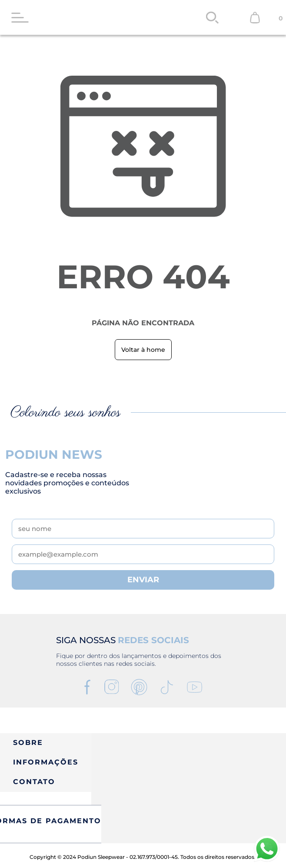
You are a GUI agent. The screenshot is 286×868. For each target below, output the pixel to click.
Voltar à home (143, 350)
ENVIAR (143, 580)
